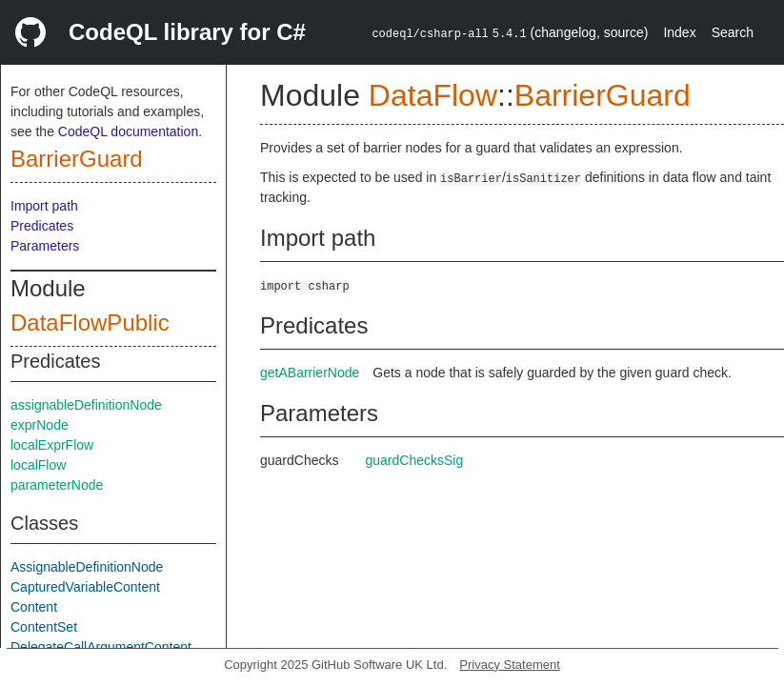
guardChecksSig (415, 460)
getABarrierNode (310, 373)
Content (34, 607)
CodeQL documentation (128, 131)
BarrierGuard (77, 159)
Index (679, 32)
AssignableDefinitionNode (87, 567)
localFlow (38, 465)
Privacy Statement (510, 665)
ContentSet (44, 627)
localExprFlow (52, 445)
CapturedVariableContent (85, 587)
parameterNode (57, 485)
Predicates (42, 226)
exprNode (40, 425)
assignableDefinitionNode (86, 405)
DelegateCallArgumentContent (101, 647)
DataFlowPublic (90, 323)
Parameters (45, 246)
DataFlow (433, 95)
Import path (44, 206)
